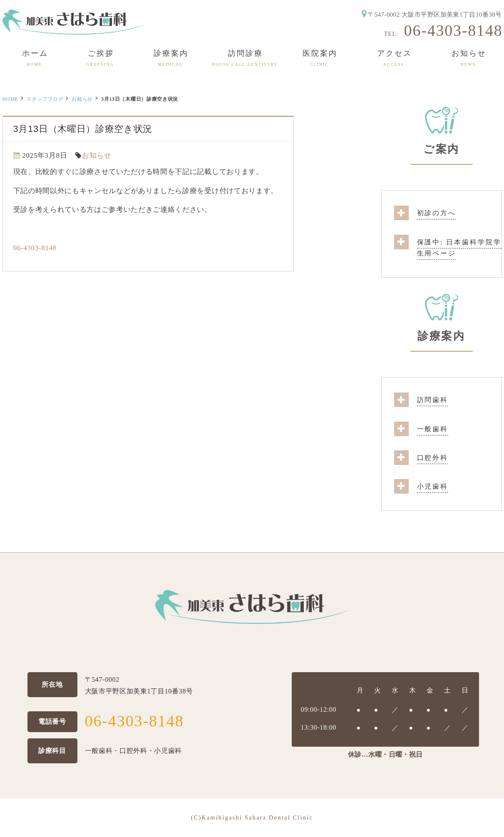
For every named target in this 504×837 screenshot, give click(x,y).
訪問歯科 (433, 400)
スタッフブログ (45, 99)
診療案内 (441, 336)
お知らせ (82, 99)
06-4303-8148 (453, 30)
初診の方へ (437, 213)
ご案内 (441, 149)
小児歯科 (433, 486)
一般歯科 (433, 429)
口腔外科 (433, 458)
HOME (10, 99)
